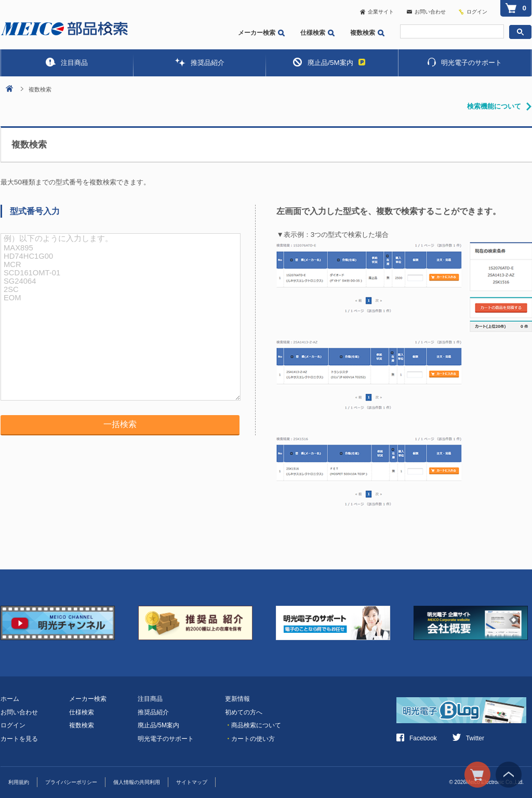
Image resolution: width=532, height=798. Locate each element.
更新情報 (237, 699)
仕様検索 (317, 33)
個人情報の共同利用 (137, 782)
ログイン (477, 12)
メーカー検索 (261, 33)
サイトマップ (192, 782)
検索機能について (494, 106)
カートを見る (19, 739)
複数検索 (367, 33)
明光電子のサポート (465, 62)
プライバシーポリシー (71, 782)
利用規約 (19, 782)
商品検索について (253, 725)
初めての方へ (244, 712)
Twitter (468, 738)
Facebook (417, 738)
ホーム (10, 699)
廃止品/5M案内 (329, 62)
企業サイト (377, 12)
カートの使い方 (250, 739)
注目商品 (67, 62)
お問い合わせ (426, 12)
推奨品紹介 (199, 62)
